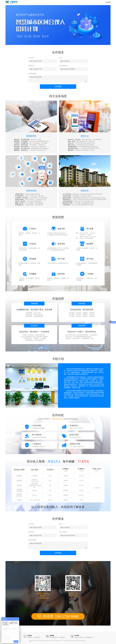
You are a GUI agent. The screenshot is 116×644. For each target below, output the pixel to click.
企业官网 (108, 2)
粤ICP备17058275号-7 (58, 641)
